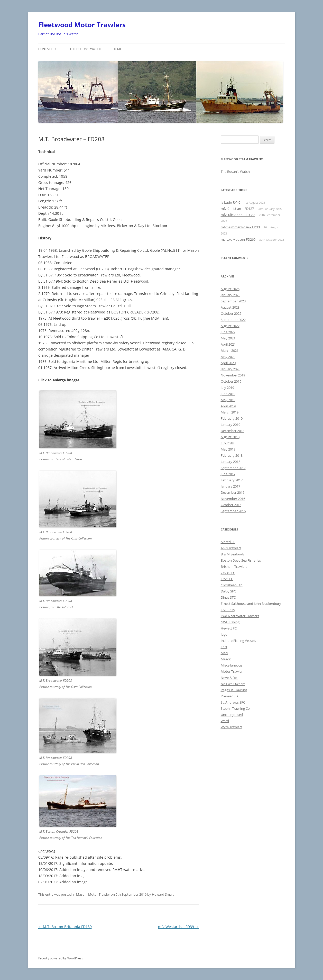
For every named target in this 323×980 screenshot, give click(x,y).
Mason (81, 894)
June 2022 (228, 332)
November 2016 (233, 499)
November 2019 (233, 375)
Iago (224, 634)
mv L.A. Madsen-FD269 (238, 239)
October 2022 (231, 313)
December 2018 (233, 431)
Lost (224, 647)
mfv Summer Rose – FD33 (240, 227)
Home (117, 49)
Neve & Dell (229, 678)
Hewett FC (229, 628)
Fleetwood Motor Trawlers (82, 25)
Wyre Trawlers (232, 727)
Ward (225, 721)
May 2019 (228, 400)
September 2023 (233, 301)
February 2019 (232, 418)
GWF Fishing (230, 622)
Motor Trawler (99, 894)
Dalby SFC (228, 591)
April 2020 (228, 363)
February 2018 (232, 455)
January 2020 (230, 369)
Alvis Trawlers (231, 548)
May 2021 (228, 338)
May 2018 (228, 449)
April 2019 (228, 406)
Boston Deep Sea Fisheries (241, 560)
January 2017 (230, 486)
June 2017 (228, 474)
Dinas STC (228, 597)
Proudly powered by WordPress (61, 958)
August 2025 (230, 289)
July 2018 (227, 443)
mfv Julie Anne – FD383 (238, 215)
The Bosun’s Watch (85, 49)
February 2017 (232, 480)
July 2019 (227, 388)
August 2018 (230, 437)
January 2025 (230, 295)
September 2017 (233, 468)
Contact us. (48, 49)
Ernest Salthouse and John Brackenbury (251, 604)
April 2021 (228, 344)
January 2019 (230, 425)
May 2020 (228, 357)
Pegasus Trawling (234, 690)
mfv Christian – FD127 (237, 209)
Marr (224, 653)
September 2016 (233, 511)
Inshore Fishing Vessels (238, 641)
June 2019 (228, 394)
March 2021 (230, 350)
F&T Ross (228, 610)
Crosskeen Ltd (232, 585)
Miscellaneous (232, 665)
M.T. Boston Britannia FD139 (65, 927)
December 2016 (233, 492)
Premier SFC (230, 696)
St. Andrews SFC (233, 702)
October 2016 (231, 505)
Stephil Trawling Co (235, 708)
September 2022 (233, 320)
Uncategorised (232, 715)
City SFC (227, 579)
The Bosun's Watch (235, 172)
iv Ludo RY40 (230, 202)
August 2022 (230, 326)
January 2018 (230, 462)
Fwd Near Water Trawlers (240, 616)
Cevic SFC (228, 573)
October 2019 (231, 381)
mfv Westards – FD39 (178, 927)
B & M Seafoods (233, 554)
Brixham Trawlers (234, 567)
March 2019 (230, 412)
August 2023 (230, 307)
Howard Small (163, 894)
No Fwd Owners (233, 684)
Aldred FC (228, 542)
